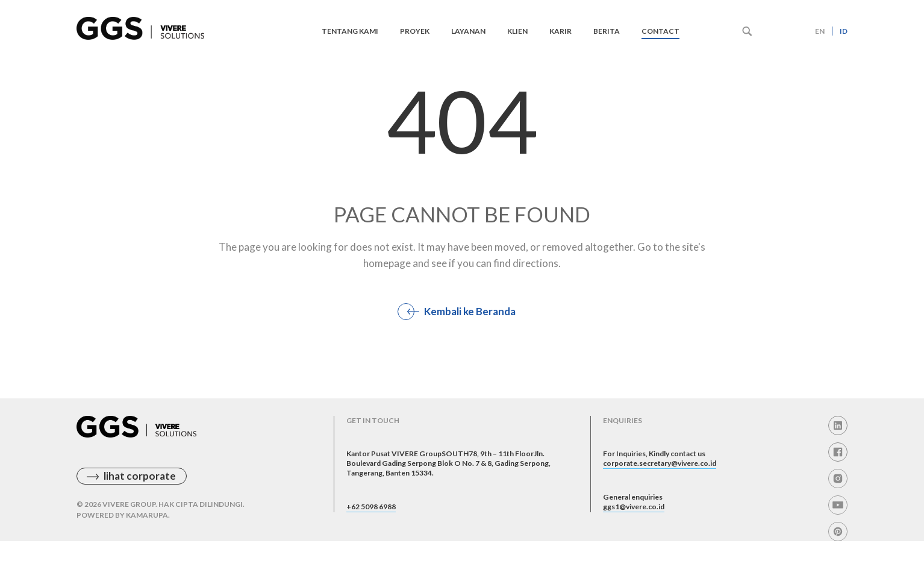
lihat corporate (140, 494)
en (820, 31)
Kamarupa (147, 534)
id (844, 31)
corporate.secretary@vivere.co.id (680, 491)
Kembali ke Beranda (470, 311)
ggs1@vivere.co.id (645, 546)
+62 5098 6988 (381, 546)
